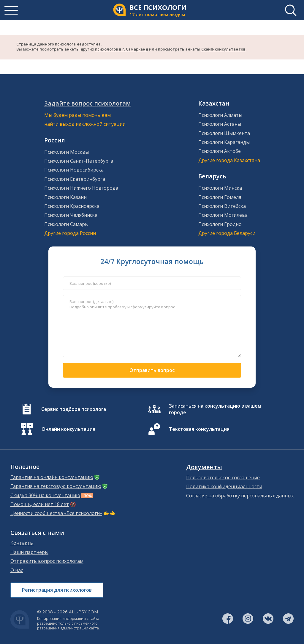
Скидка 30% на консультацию (45, 495)
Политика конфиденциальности (224, 486)
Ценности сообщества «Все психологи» (56, 513)
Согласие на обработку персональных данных (240, 496)
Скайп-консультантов (223, 49)
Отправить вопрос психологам (47, 561)
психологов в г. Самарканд (122, 49)
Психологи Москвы (66, 152)
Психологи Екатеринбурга (75, 179)
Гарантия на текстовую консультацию (56, 486)
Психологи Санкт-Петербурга (79, 161)
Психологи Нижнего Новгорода (81, 188)
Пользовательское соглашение (223, 477)
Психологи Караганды (224, 142)
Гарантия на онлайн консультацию (52, 477)
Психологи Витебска (222, 206)
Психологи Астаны (220, 124)
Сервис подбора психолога (74, 409)
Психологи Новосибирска (74, 170)
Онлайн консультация (68, 429)
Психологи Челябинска (71, 215)
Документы (204, 467)
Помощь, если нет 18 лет (40, 504)
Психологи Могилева (223, 215)
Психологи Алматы (220, 115)
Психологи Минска (220, 188)
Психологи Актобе (220, 151)
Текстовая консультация (199, 429)
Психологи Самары (66, 224)
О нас (17, 570)
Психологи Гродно (220, 224)
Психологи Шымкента (224, 133)
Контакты (22, 543)
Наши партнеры (29, 552)
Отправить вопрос (152, 370)
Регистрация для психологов (57, 590)
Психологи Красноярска (72, 206)
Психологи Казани (65, 197)
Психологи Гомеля (220, 197)
